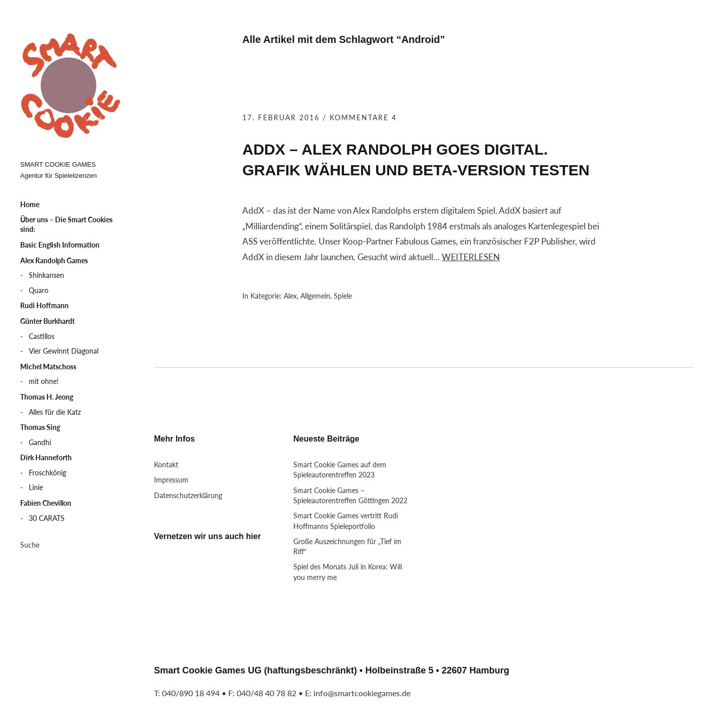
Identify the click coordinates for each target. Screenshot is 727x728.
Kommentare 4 (363, 117)
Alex (290, 296)
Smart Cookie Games (71, 86)
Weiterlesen (471, 257)
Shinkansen (46, 275)
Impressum (171, 480)
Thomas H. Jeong (47, 397)
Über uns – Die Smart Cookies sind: (66, 225)
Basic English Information (60, 245)
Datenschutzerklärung (188, 495)
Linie (36, 487)
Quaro (39, 290)
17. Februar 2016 (281, 117)
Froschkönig (47, 473)
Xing (221, 570)
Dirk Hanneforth (46, 457)
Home (30, 204)
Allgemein (315, 296)
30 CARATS (47, 518)
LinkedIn (194, 570)
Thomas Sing (40, 427)
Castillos (42, 336)
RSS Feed (248, 570)
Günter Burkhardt (47, 321)
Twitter (167, 570)
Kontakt (166, 465)
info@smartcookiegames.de (362, 693)
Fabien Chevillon (46, 503)
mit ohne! (44, 381)
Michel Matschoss (48, 367)
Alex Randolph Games (54, 260)
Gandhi (40, 442)
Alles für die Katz (55, 412)
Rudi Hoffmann (44, 305)
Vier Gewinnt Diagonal (64, 351)
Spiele (343, 296)
